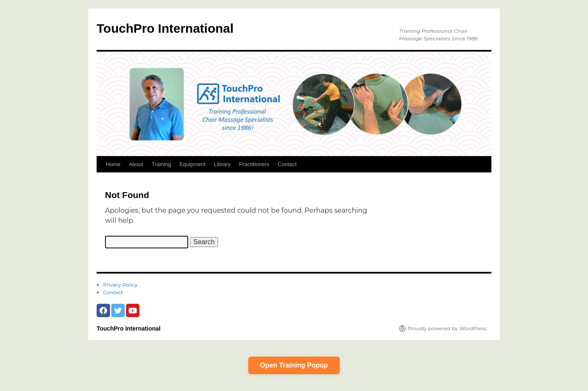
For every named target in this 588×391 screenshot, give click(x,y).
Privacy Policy (121, 285)
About (136, 164)
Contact (287, 164)
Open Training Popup (294, 365)
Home (113, 164)
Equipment (192, 164)
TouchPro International (165, 28)
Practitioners (254, 164)
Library (222, 164)
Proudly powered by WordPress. (448, 328)
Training (161, 164)
